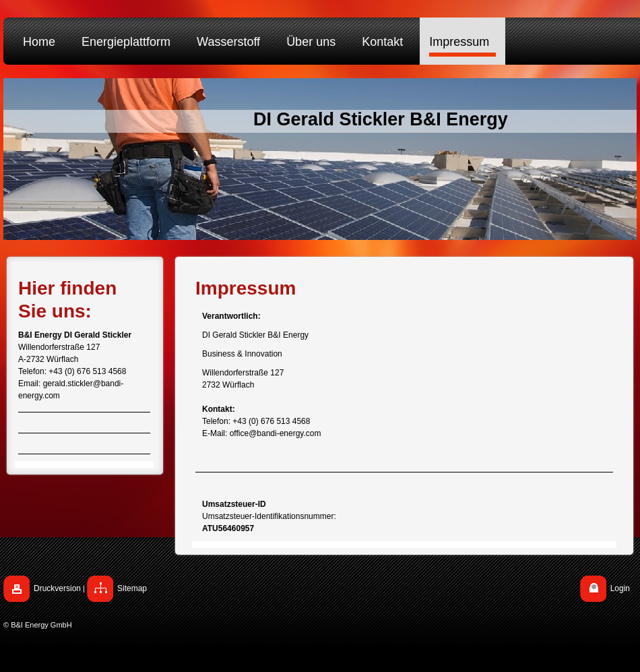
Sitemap (132, 588)
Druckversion (57, 588)
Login (620, 588)
